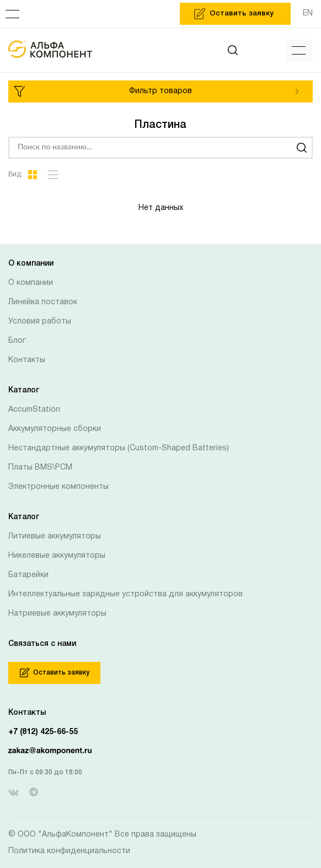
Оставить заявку (55, 673)
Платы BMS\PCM (40, 468)
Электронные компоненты (58, 487)
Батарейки (28, 575)
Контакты (27, 360)
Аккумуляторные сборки (55, 429)
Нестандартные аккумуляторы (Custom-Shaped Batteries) (119, 448)
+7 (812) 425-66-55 (43, 732)
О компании (31, 283)
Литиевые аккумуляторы (55, 537)
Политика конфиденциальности (69, 851)
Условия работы (40, 322)
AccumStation (34, 410)
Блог (17, 341)
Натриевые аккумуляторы (57, 614)
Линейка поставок (43, 302)
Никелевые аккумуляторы (57, 556)
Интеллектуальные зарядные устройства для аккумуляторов (125, 594)
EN (308, 14)
